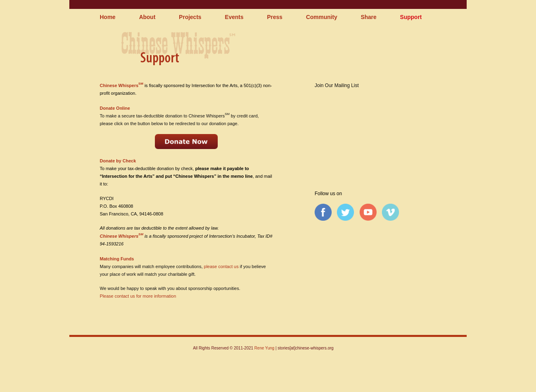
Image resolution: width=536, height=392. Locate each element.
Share (369, 17)
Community (322, 17)
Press (275, 17)
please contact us (221, 266)
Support (411, 17)
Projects (190, 17)
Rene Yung (264, 348)
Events (234, 17)
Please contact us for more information (138, 296)
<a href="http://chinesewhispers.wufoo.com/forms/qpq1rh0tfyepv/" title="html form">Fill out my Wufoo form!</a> (374, 131)
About (147, 17)
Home (108, 17)
